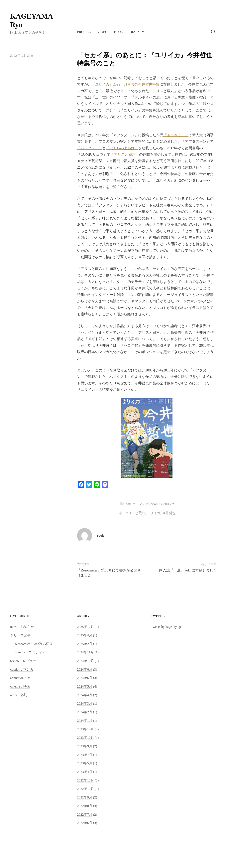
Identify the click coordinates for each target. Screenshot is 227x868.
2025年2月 (85, 644)
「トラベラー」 (176, 135)
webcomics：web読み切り (34, 644)
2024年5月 (85, 686)
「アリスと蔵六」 (125, 154)
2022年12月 (86, 780)
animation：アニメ (24, 678)
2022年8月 (85, 806)
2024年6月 (85, 678)
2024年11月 (85, 652)
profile (84, 32)
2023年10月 (86, 738)
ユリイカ (154, 513)
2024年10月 (86, 661)
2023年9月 (85, 746)
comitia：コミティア (30, 652)
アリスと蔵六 (135, 513)
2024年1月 (85, 721)
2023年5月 (85, 763)
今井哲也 (169, 513)
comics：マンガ (137, 504)
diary (135, 32)
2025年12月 (86, 627)
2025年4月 (85, 635)
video (102, 32)
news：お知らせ (163, 504)
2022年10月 (86, 789)
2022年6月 (85, 823)
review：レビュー (23, 661)
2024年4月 (85, 695)
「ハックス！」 (90, 148)
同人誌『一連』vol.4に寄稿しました (188, 570)
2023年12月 (86, 729)
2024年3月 (85, 703)
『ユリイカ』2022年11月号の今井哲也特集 (125, 84)
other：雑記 (19, 695)
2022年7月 (85, 815)
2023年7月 (85, 755)
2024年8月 (85, 669)
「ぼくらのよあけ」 (122, 148)
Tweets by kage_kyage (166, 627)
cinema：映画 (20, 686)
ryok (101, 536)
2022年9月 (85, 797)
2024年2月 (85, 712)
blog (119, 32)
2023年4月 (85, 772)
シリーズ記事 (20, 635)
